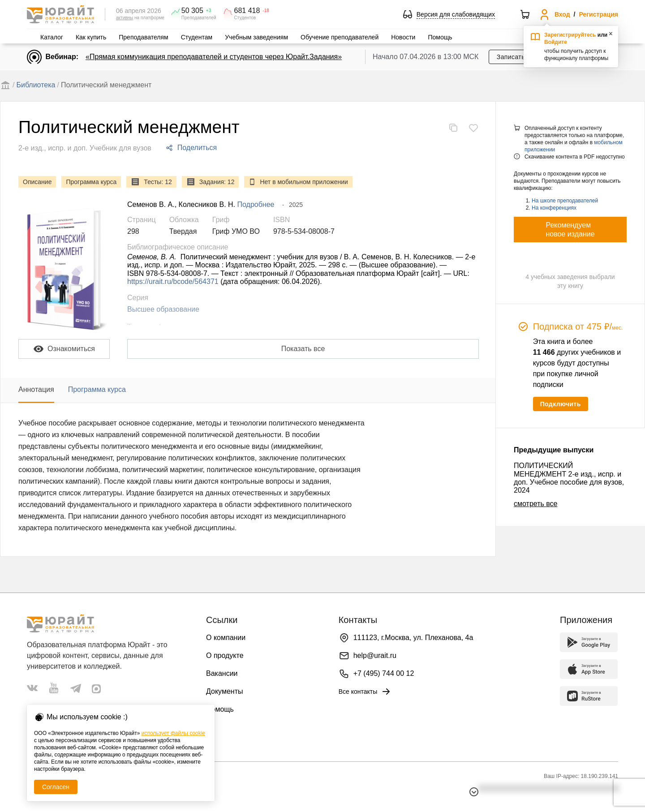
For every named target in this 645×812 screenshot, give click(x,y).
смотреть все (535, 504)
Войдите (556, 42)
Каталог (52, 37)
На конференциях (554, 208)
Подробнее (256, 204)
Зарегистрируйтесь (570, 35)
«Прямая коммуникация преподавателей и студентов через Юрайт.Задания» (214, 57)
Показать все (303, 349)
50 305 (192, 11)
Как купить (91, 37)
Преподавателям (143, 37)
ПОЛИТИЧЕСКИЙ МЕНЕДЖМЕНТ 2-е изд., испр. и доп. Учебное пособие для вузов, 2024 (569, 478)
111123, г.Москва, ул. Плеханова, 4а (413, 638)
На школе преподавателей (565, 201)
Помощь (440, 37)
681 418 (247, 11)
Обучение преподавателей (340, 37)
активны (125, 18)
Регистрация (598, 14)
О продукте (225, 655)
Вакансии (222, 673)
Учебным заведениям (256, 37)
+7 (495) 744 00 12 (384, 673)
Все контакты (365, 692)
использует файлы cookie (173, 733)
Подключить (561, 404)
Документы (224, 691)
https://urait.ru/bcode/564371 (173, 281)
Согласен (56, 787)
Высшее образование (163, 309)
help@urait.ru (375, 655)
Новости (403, 37)
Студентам (197, 37)
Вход (562, 14)
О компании (226, 638)
